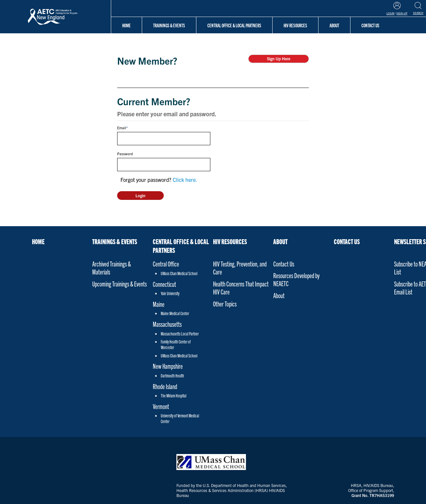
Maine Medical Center (175, 313)
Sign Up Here (279, 58)
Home (126, 25)
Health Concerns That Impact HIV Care (241, 288)
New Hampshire (168, 366)
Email (122, 128)
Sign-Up (402, 13)
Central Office (166, 264)
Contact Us (284, 264)
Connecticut (164, 284)
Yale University (170, 293)
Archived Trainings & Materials (111, 268)
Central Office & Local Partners (234, 25)
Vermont (161, 406)
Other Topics (225, 304)
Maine (159, 304)
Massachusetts (167, 324)
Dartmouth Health (172, 376)
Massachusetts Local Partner (180, 334)
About (280, 241)
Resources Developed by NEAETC (296, 279)
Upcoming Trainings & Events (119, 284)
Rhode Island (165, 386)
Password (125, 154)
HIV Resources (295, 25)
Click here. (185, 180)
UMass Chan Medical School (179, 273)
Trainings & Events (169, 25)
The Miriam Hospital (174, 396)
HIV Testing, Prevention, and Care (240, 268)
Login (390, 13)
